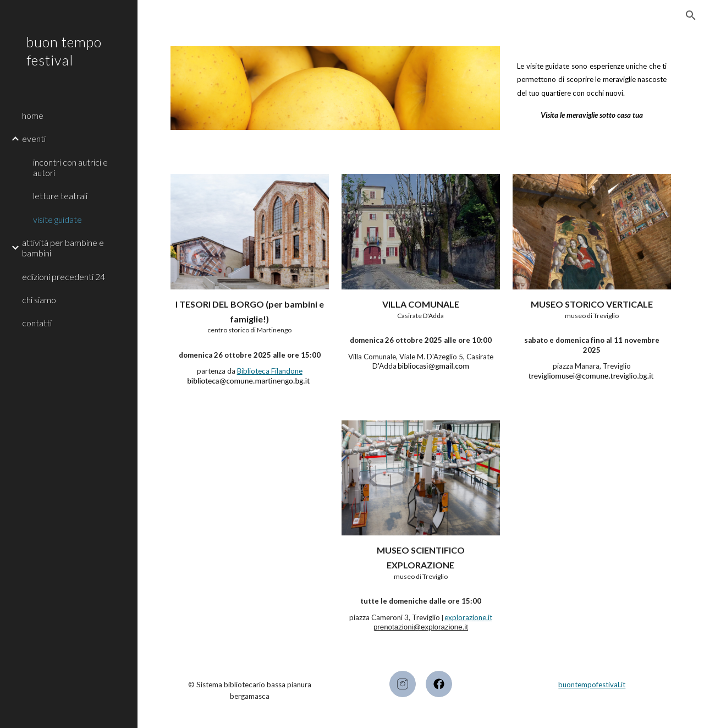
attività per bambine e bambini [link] (63, 248)
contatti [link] (37, 323)
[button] (691, 15)
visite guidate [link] (57, 219)
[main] (592, 86)
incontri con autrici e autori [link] (70, 167)
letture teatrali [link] (60, 196)
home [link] (33, 115)
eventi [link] (34, 138)
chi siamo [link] (39, 300)
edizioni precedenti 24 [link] (64, 277)
